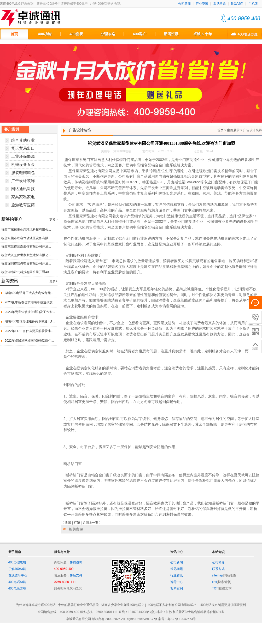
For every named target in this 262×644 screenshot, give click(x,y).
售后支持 (76, 575)
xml (215, 582)
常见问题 (219, 4)
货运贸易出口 (23, 148)
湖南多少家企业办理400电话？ (123, 605)
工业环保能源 (23, 156)
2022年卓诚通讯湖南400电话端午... (29, 341)
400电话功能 (17, 582)
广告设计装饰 (23, 181)
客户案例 (177, 588)
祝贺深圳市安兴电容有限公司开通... (26, 263)
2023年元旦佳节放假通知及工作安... (30, 312)
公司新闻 (184, 4)
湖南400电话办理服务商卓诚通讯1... (30, 321)
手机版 (253, 4)
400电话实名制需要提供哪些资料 (223, 605)
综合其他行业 (23, 140)
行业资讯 (202, 4)
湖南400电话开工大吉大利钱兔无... (29, 293)
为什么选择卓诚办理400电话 (36, 605)
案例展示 (233, 130)
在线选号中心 (18, 575)
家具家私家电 (23, 197)
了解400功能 (17, 569)
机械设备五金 (23, 164)
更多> (53, 220)
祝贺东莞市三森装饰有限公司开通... (26, 246)
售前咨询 (76, 562)
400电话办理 (245, 34)
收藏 (68, 523)
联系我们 (237, 4)
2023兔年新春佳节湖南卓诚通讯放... (30, 302)
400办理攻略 (17, 562)
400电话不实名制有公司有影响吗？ (172, 605)
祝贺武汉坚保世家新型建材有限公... (26, 255)
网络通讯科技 (23, 189)
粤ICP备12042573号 (182, 619)
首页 (220, 130)
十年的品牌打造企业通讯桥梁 (78, 605)
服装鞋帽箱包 (23, 173)
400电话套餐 (17, 588)
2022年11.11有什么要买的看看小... (29, 331)
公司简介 (218, 562)
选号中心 (177, 582)
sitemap (218, 575)
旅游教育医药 (23, 205)
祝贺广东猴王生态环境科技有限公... (26, 230)
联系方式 (218, 569)
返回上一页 (90, 523)
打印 (77, 523)
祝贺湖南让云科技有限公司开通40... (26, 272)
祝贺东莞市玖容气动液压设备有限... (26, 238)
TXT (215, 588)
